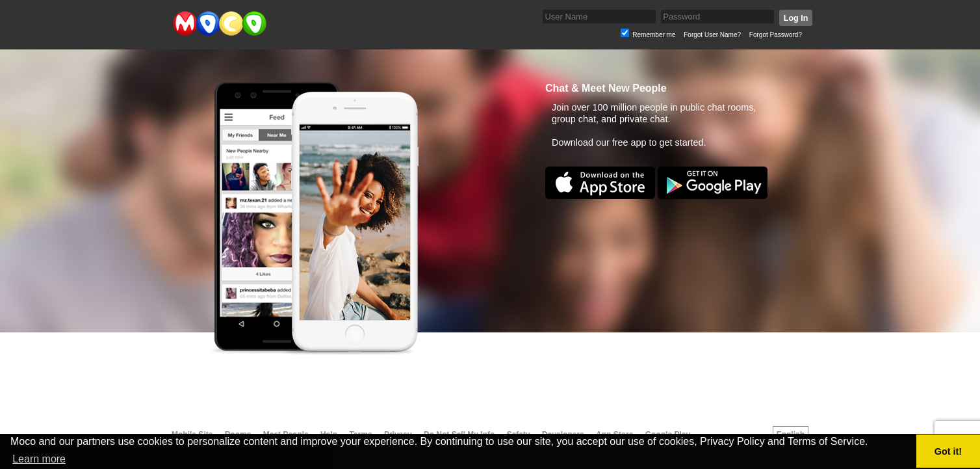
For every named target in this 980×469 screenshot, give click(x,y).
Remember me (654, 35)
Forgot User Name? (712, 35)
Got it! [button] (948, 451)
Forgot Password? (776, 35)
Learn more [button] (39, 459)
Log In (796, 18)
